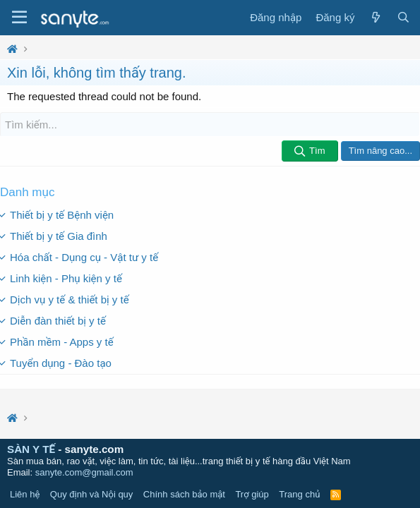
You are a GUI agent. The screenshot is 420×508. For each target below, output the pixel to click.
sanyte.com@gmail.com (84, 472)
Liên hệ (25, 494)
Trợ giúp (252, 494)
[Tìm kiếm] (210, 125)
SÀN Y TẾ (31, 449)
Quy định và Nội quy (92, 494)
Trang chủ (299, 494)
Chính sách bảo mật (184, 494)
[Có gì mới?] (375, 18)
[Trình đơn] (19, 18)
